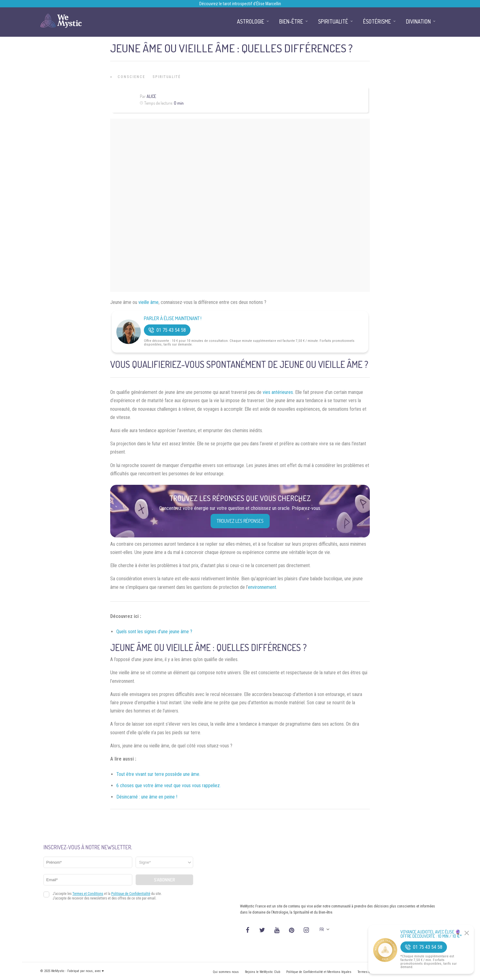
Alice (151, 96)
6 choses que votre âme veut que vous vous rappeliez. (169, 785)
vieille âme (148, 302)
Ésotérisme (377, 21)
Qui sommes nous (226, 972)
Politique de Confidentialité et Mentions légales (319, 972)
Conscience (131, 77)
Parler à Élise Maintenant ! (173, 318)
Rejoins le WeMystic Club (262, 972)
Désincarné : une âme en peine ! (147, 797)
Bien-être (291, 21)
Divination (418, 21)
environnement (262, 587)
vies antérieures (278, 392)
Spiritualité (167, 77)
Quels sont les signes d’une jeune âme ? (154, 632)
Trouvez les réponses (240, 521)
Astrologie (251, 21)
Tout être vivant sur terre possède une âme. (158, 774)
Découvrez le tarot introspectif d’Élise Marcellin (240, 4)
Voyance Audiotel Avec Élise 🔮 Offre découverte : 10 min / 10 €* (431, 934)
